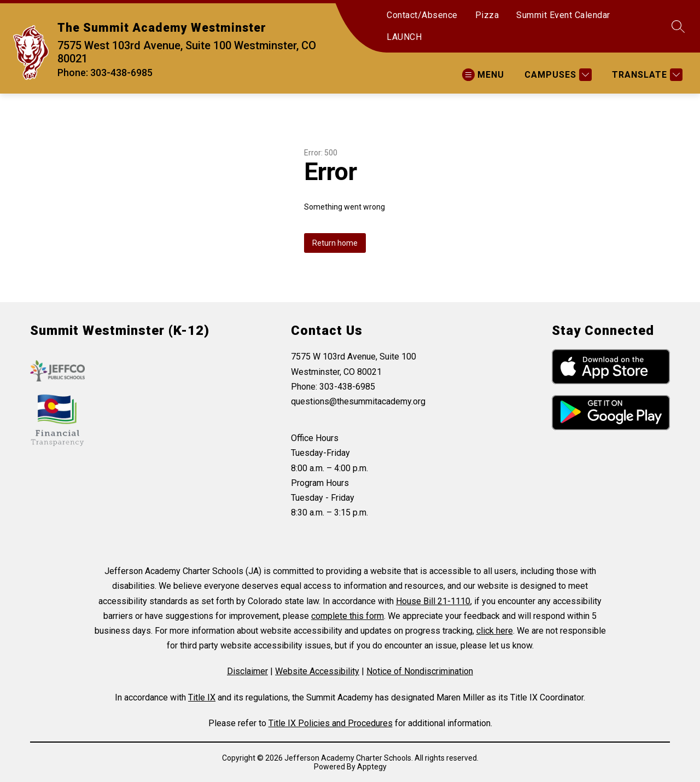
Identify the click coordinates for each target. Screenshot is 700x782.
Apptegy (372, 767)
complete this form (348, 616)
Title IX (202, 697)
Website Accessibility (317, 671)
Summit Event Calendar (563, 15)
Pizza (487, 15)
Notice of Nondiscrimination (420, 671)
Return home (335, 243)
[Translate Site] (646, 75)
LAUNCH (404, 37)
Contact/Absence (422, 15)
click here (495, 631)
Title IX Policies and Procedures (331, 723)
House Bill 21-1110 (433, 601)
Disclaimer (247, 671)
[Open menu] (483, 75)
